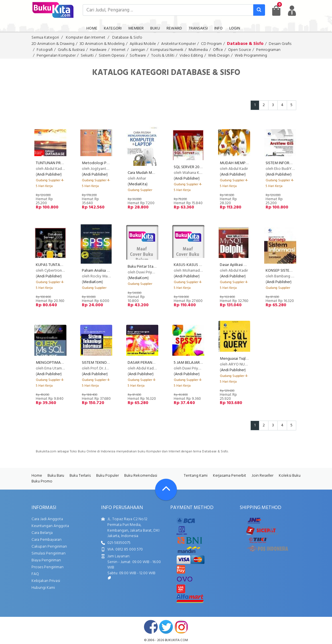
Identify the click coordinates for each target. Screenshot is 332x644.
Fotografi (45, 50)
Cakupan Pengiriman (49, 547)
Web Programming (251, 56)
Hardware (98, 50)
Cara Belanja (42, 533)
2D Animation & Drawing (53, 44)
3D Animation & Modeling (102, 44)
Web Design (219, 56)
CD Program (211, 44)
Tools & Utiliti (163, 56)
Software (138, 56)
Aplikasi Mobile (143, 44)
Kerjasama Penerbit (230, 476)
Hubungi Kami (43, 588)
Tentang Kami (196, 476)
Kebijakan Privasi (46, 581)
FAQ (35, 574)
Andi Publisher (49, 175)
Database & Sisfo (127, 38)
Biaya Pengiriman (46, 560)
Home (37, 476)
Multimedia (198, 50)
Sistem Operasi (112, 56)
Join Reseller (262, 476)
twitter (166, 627)
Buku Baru (56, 476)
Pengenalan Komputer (56, 56)
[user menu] (292, 11)
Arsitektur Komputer (178, 44)
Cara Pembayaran (47, 540)
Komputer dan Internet (86, 38)
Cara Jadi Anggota (47, 519)
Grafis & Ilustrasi (71, 50)
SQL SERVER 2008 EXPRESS (197, 167)
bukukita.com (176, 640)
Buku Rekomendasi (141, 476)
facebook (151, 627)
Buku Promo (42, 481)
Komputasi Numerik (167, 50)
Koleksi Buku (290, 476)
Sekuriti (87, 56)
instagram (181, 627)
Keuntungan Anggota (50, 526)
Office (218, 50)
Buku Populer (107, 476)
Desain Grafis (280, 44)
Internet (119, 50)
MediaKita (138, 184)
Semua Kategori (45, 38)
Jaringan (138, 50)
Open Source (240, 50)
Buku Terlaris (80, 476)
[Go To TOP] (166, 490)
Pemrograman (268, 50)
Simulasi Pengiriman (49, 553)
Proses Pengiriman (48, 567)
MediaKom (92, 282)
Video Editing (191, 56)
